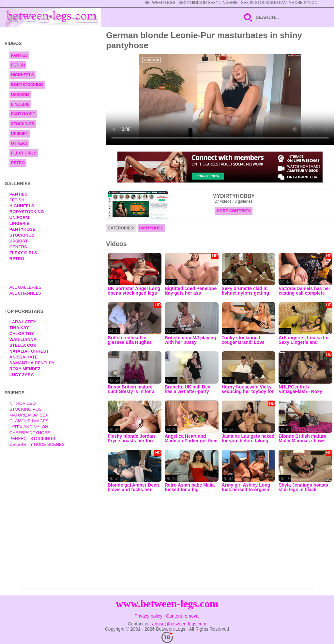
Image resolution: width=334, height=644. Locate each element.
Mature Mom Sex (29, 415)
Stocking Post (27, 409)
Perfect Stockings (32, 439)
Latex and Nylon (29, 427)
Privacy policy (148, 616)
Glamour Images (29, 421)
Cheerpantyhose (30, 433)
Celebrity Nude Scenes (37, 444)
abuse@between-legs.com (179, 624)
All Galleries (26, 287)
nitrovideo (23, 403)
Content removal (183, 616)
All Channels (25, 293)
